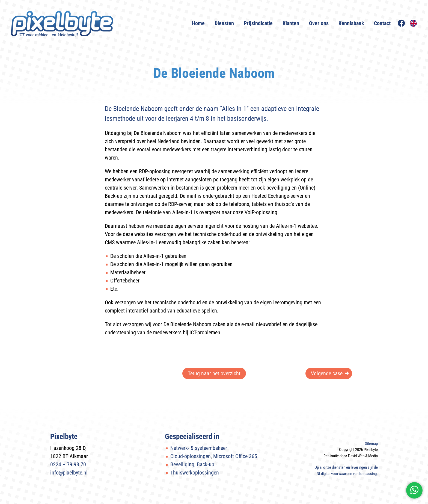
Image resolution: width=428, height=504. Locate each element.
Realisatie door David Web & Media (351, 456)
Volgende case (327, 373)
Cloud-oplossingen (191, 456)
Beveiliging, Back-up (192, 464)
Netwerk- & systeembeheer (199, 448)
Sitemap (371, 444)
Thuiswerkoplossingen (195, 473)
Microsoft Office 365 (235, 456)
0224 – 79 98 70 (68, 464)
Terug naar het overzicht (214, 373)
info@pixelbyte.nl (69, 473)
